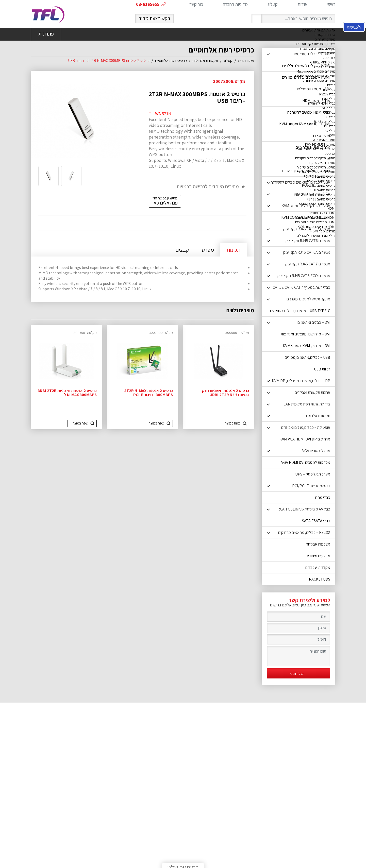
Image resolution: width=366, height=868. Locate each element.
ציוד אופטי (329, 58)
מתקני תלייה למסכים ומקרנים (315, 158)
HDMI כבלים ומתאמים (320, 213)
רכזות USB (322, 369)
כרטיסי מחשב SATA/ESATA (317, 204)
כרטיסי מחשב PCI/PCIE (319, 176)
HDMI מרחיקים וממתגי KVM (317, 227)
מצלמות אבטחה (318, 544)
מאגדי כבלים (327, 53)
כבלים (331, 85)
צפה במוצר (232, 423)
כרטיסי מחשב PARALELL (319, 185)
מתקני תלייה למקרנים (320, 163)
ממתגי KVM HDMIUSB (320, 144)
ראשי (331, 4)
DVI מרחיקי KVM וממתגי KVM (315, 149)
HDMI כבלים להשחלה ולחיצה (316, 217)
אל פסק (330, 154)
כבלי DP (330, 126)
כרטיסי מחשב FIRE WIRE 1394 (315, 195)
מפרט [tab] (208, 250)
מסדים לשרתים (325, 39)
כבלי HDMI (328, 99)
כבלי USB (329, 117)
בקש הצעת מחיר (155, 18)
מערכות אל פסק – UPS (313, 474)
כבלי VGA (329, 108)
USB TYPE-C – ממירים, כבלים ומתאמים (300, 311)
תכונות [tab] (234, 250)
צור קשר (196, 4)
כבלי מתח (329, 90)
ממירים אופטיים (325, 67)
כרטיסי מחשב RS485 (321, 199)
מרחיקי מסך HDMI (323, 231)
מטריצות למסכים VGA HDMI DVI (306, 462)
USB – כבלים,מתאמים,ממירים (307, 357)
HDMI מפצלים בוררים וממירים (315, 222)
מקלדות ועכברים (318, 567)
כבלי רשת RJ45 (325, 122)
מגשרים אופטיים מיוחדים (319, 80)
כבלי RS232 (327, 94)
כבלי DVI (329, 112)
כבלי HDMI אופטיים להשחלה (316, 236)
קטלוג (273, 4)
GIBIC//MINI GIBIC (323, 62)
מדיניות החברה (235, 4)
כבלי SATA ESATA (316, 521)
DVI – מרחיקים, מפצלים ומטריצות (305, 334)
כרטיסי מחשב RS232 (321, 181)
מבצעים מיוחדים (318, 556)
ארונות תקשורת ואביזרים (319, 30)
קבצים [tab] (182, 250)
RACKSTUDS (320, 579)
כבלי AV (330, 131)
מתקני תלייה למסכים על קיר (316, 167)
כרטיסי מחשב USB (323, 190)
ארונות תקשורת (325, 35)
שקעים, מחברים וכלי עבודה (317, 48)
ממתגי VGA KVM (324, 140)
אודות (302, 4)
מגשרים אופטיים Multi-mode (316, 71)
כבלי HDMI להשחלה (322, 103)
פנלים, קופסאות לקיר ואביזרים (315, 44)
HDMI (331, 208)
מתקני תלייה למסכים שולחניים (315, 172)
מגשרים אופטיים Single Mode (315, 76)
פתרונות (46, 34)
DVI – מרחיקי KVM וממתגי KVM (306, 346)
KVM (332, 135)
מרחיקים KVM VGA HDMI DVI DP (305, 439)
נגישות (354, 27)
